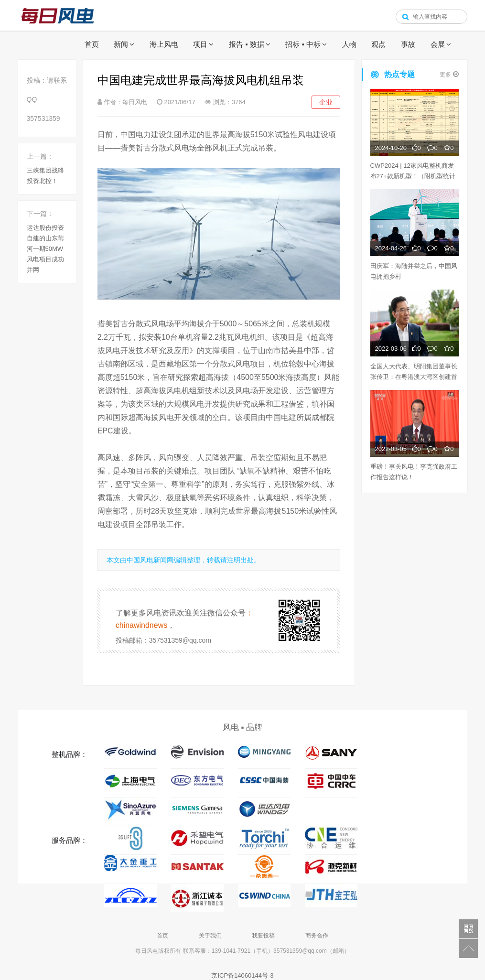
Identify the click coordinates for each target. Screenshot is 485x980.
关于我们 (210, 936)
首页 (92, 44)
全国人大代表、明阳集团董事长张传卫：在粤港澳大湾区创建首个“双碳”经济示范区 (414, 377)
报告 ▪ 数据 (247, 44)
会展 (438, 44)
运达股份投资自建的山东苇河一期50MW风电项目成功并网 (45, 249)
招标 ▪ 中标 (303, 44)
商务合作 (317, 936)
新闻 (121, 44)
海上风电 (164, 44)
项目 (200, 44)
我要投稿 (263, 936)
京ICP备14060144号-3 (242, 975)
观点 (378, 44)
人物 (349, 44)
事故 (408, 44)
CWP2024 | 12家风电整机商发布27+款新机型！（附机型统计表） (413, 176)
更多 (449, 74)
